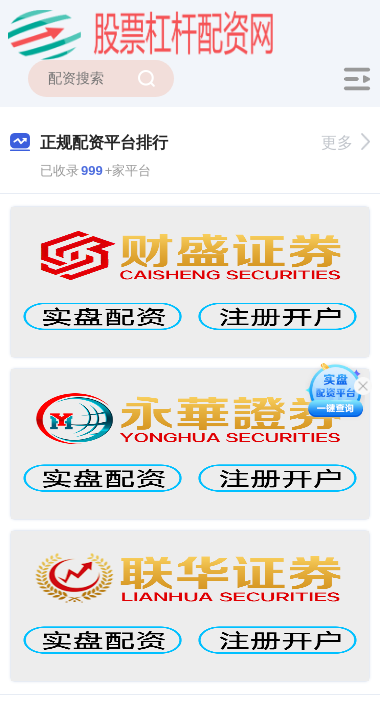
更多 (345, 142)
